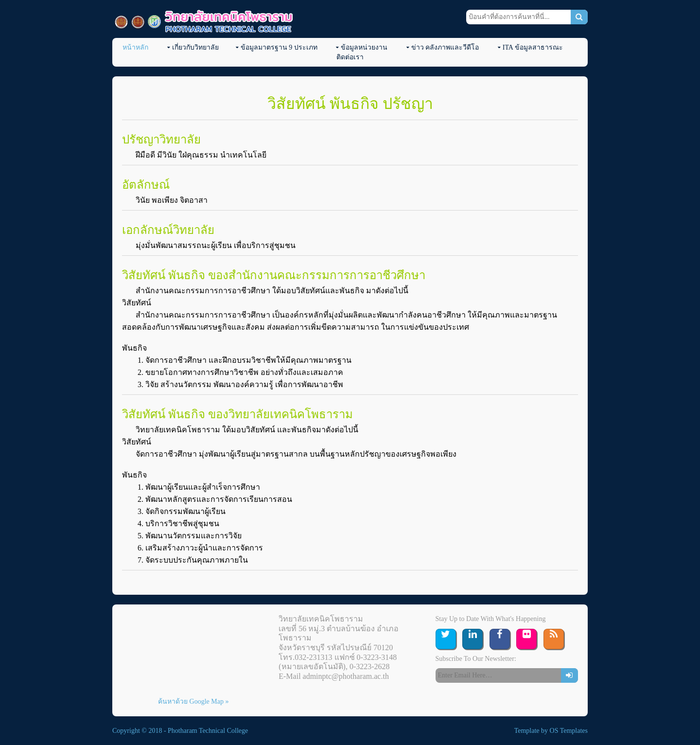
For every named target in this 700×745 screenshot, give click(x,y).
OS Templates (569, 731)
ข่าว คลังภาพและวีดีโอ (445, 47)
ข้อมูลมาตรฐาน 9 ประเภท (279, 47)
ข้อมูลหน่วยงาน (364, 47)
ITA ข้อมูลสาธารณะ (533, 47)
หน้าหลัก (135, 47)
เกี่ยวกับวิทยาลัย (195, 47)
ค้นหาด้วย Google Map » (193, 701)
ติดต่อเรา (350, 57)
